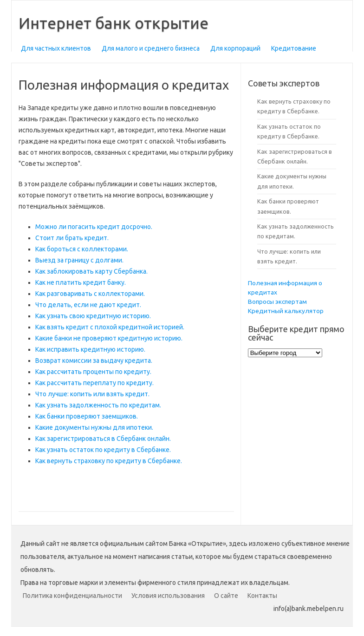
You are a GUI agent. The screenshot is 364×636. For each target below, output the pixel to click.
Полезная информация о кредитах (285, 288)
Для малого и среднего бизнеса (151, 48)
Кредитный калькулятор (286, 311)
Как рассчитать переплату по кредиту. (94, 383)
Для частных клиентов (56, 48)
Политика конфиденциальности (72, 596)
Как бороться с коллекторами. (82, 249)
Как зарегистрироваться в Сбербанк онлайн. (103, 439)
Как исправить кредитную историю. (90, 349)
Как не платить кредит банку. (81, 282)
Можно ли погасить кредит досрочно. (94, 227)
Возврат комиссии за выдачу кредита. (94, 361)
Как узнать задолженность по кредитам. (98, 405)
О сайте (226, 596)
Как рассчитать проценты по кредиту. (93, 372)
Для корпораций (235, 48)
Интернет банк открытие (114, 23)
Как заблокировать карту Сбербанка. (91, 271)
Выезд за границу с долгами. (79, 260)
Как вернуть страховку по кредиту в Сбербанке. (109, 461)
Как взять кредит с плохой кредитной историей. (110, 327)
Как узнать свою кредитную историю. (93, 316)
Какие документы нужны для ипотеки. (94, 427)
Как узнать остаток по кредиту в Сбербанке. (103, 450)
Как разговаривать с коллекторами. (90, 294)
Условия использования (168, 596)
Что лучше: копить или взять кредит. (92, 394)
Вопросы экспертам (277, 302)
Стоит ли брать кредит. (72, 238)
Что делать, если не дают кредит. (88, 305)
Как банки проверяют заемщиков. (87, 416)
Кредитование (294, 48)
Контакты (262, 596)
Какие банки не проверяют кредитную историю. (109, 338)
